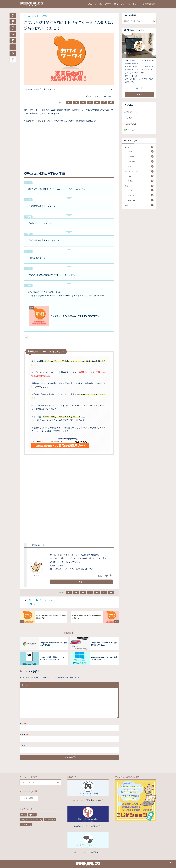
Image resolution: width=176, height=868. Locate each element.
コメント (27, 681)
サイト (22, 742)
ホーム (27, 16)
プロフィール (131, 112)
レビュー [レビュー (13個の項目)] (26, 821)
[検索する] (154, 21)
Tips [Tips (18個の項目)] (32, 811)
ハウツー (37, 604)
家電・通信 (132, 195)
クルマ (130, 190)
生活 (116, 4)
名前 (23, 720)
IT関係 (130, 152)
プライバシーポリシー (131, 4)
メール (24, 731)
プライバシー (130, 118)
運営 (130, 167)
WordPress (132, 162)
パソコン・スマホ (103, 4)
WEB (90, 4)
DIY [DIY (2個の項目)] (23, 811)
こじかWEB (130, 124)
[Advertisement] (69, 144)
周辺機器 (131, 181)
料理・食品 (132, 200)
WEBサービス (133, 157)
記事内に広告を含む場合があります (42, 89)
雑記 (127, 205)
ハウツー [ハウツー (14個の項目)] (50, 816)
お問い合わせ (149, 4)
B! (13, 28)
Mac (129, 176)
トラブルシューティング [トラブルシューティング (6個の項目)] (31, 816)
